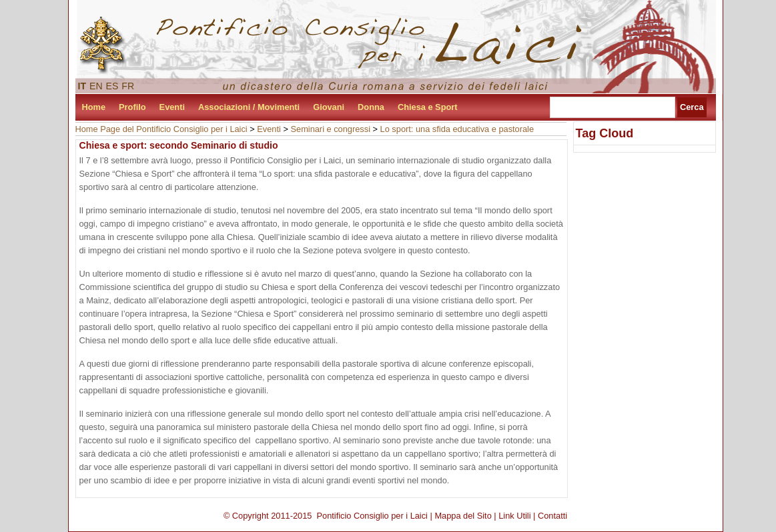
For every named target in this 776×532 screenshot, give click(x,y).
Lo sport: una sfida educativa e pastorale (457, 129)
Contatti (552, 516)
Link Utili (514, 516)
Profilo (132, 107)
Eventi (172, 107)
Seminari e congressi (330, 129)
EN (96, 86)
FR (128, 86)
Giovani (329, 107)
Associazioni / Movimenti (249, 107)
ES (112, 86)
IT (82, 86)
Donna (371, 107)
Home (94, 107)
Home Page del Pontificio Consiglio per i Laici (161, 129)
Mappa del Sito (463, 516)
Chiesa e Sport (428, 107)
